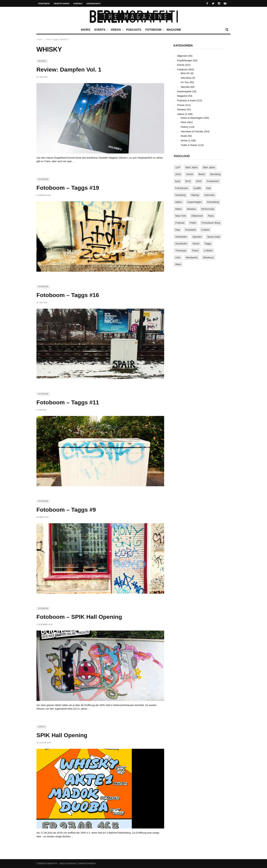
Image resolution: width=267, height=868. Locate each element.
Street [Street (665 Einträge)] (196, 243)
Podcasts (134, 30)
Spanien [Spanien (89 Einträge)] (197, 237)
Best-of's (185, 73)
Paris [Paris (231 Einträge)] (211, 216)
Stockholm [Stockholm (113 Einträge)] (181, 243)
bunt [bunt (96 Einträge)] (178, 181)
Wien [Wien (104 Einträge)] (178, 264)
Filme (184, 122)
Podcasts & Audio (186, 100)
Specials (185, 87)
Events (101, 30)
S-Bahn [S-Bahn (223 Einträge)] (205, 230)
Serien (184, 141)
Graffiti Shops (62, 4)
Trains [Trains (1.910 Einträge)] (195, 250)
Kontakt (78, 4)
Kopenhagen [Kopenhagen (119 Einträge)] (195, 202)
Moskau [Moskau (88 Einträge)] (191, 209)
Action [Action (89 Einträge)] (190, 174)
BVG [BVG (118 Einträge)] (188, 181)
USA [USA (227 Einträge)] (178, 257)
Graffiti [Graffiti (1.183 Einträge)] (197, 188)
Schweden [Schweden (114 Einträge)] (181, 237)
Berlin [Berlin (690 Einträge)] (202, 174)
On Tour (185, 82)
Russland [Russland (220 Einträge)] (190, 230)
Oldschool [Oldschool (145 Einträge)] (197, 216)
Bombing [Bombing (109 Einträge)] (215, 174)
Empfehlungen (185, 60)
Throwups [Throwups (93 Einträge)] (181, 250)
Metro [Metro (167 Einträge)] (178, 209)
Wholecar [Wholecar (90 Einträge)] (208, 257)
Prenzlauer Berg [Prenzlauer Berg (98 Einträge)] (211, 223)
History (184, 127)
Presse (181, 105)
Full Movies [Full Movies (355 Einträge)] (182, 188)
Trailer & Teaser (189, 145)
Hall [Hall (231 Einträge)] (208, 188)
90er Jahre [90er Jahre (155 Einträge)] (209, 167)
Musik (184, 136)
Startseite (44, 4)
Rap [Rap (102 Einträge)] (178, 230)
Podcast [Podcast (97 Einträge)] (180, 223)
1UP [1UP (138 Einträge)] (178, 167)
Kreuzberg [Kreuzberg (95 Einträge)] (213, 202)
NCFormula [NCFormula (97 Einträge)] (208, 209)
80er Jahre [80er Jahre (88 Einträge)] (192, 167)
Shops (85, 30)
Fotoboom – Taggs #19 (68, 188)
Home (40, 40)
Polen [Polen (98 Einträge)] (193, 223)
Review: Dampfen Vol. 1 (69, 69)
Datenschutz (94, 4)
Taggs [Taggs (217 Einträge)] (208, 243)
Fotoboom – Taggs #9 (66, 510)
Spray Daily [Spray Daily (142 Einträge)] (214, 237)
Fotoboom (154, 30)
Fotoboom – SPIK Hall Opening (79, 617)
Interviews (186, 78)
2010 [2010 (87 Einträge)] (178, 174)
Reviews (42, 61)
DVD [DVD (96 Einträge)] (199, 181)
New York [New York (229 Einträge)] (181, 216)
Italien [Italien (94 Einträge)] (179, 202)
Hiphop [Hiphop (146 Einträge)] (195, 195)
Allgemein (182, 56)
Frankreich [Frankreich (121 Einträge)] (213, 181)
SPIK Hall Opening (62, 735)
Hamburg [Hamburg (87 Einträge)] (180, 195)
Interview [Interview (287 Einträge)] (209, 195)
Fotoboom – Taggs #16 (68, 295)
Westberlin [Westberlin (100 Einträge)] (192, 257)
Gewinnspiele (184, 91)
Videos (116, 30)
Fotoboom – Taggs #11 (68, 402)
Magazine (174, 30)
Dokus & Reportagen (192, 118)
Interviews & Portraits (192, 131)
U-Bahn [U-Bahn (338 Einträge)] (208, 250)
